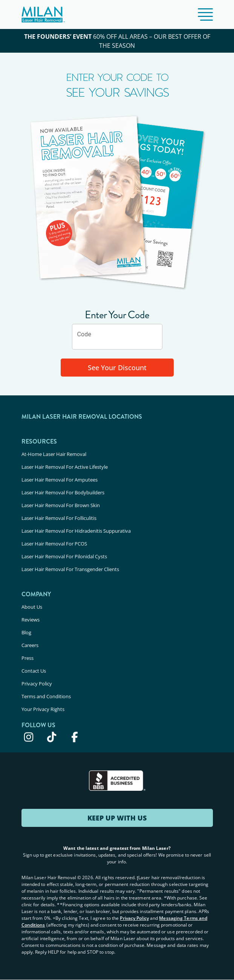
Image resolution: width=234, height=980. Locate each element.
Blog (26, 632)
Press (28, 658)
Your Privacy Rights (43, 709)
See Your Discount (117, 368)
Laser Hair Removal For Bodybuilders (63, 492)
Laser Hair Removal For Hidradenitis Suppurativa (76, 531)
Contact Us (34, 671)
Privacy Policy (37, 684)
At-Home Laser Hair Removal (54, 454)
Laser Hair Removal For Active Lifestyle (65, 467)
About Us (32, 607)
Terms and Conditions (46, 696)
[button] (205, 14)
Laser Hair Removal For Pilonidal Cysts (64, 556)
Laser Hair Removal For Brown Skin (61, 505)
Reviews (31, 620)
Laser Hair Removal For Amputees (60, 480)
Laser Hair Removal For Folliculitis (59, 518)
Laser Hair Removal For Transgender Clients (70, 569)
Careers (30, 645)
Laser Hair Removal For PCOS (54, 544)
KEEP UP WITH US (117, 818)
